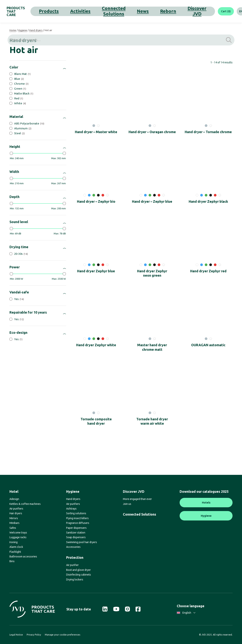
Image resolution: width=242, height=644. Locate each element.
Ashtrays (71, 509)
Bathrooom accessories (23, 556)
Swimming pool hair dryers (82, 542)
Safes (13, 528)
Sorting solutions (76, 513)
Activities (72, 11)
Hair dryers (16, 513)
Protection (75, 557)
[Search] (233, 11)
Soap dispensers (76, 537)
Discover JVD (151, 11)
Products (56, 11)
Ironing (14, 542)
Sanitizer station (76, 533)
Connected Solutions (97, 11)
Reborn (133, 11)
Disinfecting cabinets (79, 575)
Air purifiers (16, 509)
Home (13, 30)
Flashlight (15, 552)
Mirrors (14, 518)
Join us (127, 504)
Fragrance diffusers (78, 523)
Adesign (14, 499)
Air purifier (72, 565)
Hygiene (23, 30)
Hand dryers (36, 30)
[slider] (11, 153)
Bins (12, 561)
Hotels (206, 503)
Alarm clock (16, 547)
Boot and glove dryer (78, 570)
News (120, 11)
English (186, 613)
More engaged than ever (137, 499)
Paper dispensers (76, 528)
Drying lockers (75, 580)
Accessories (73, 547)
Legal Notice (16, 635)
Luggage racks (18, 537)
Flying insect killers (77, 518)
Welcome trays (18, 533)
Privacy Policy (34, 635)
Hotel (14, 491)
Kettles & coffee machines (25, 504)
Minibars (14, 523)
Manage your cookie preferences (62, 635)
